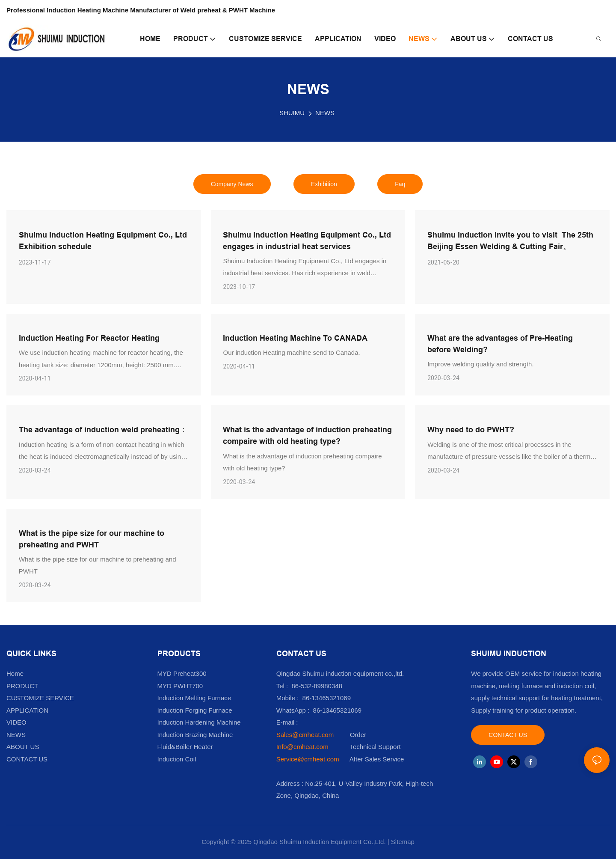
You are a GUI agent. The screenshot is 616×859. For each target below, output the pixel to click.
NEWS (325, 113)
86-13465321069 (337, 710)
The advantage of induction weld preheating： (103, 429)
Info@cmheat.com (303, 747)
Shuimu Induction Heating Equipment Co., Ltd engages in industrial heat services (307, 241)
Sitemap (403, 842)
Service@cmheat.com (308, 759)
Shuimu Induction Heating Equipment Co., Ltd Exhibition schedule (103, 241)
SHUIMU (292, 113)
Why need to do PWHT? (471, 429)
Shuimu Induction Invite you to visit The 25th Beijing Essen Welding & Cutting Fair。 (510, 241)
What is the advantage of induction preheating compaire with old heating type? (307, 435)
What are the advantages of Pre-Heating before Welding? (500, 344)
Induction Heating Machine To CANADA (295, 338)
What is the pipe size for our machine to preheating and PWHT (92, 539)
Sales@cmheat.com (305, 735)
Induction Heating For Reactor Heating (89, 338)
